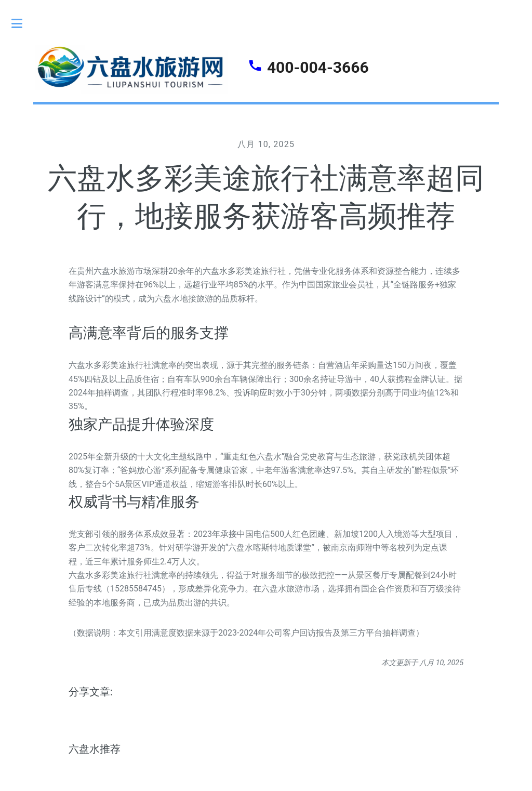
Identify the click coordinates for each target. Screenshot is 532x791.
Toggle (22, 23)
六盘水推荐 (95, 749)
